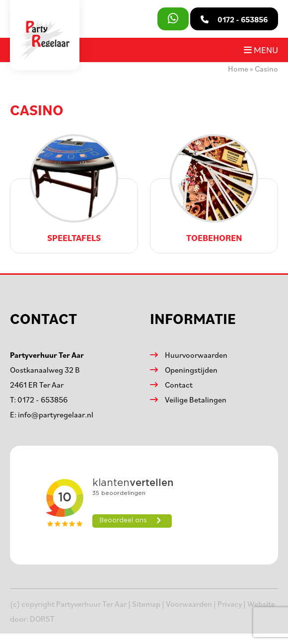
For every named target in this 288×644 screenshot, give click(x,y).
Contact (179, 385)
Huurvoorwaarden (196, 355)
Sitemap (146, 604)
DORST (42, 619)
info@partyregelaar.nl (56, 414)
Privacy (230, 604)
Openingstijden (191, 370)
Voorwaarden (189, 604)
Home (238, 69)
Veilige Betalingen (196, 400)
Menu (261, 50)
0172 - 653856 (42, 400)
